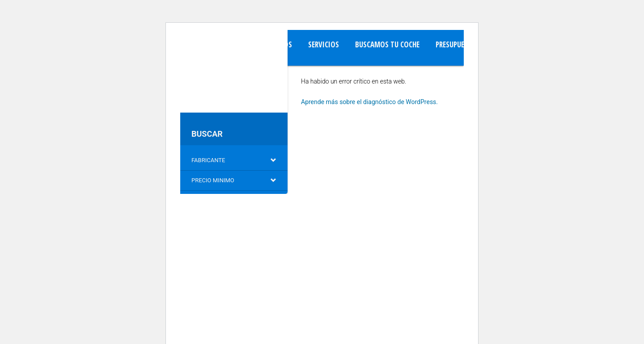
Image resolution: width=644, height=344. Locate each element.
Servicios (324, 44)
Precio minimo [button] (234, 180)
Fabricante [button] (234, 160)
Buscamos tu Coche (387, 44)
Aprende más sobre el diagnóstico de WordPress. (369, 102)
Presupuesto (456, 44)
